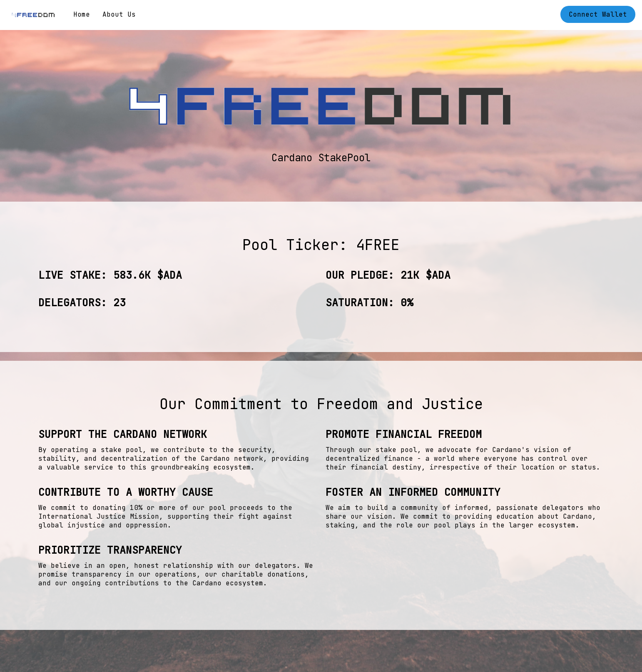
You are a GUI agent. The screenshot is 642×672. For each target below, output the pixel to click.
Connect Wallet (598, 14)
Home (82, 14)
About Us (119, 14)
